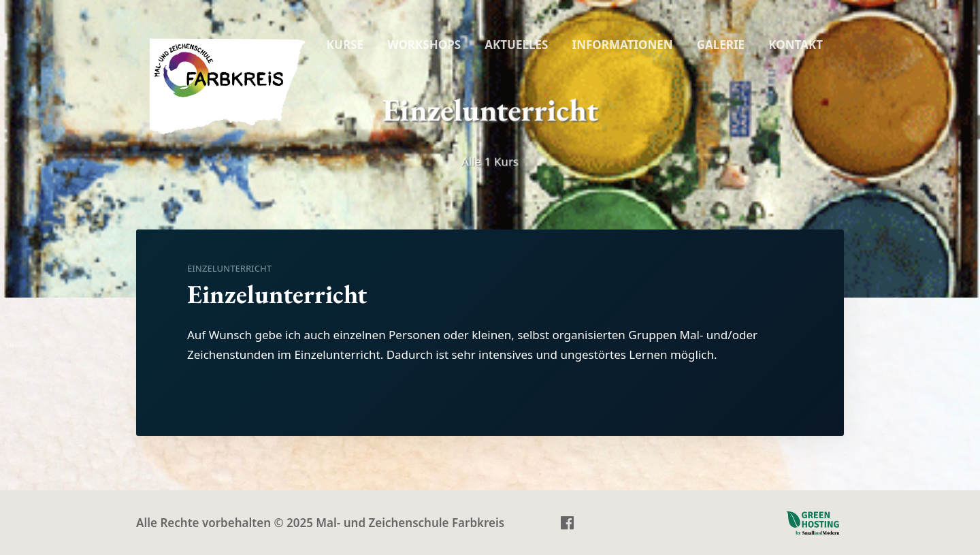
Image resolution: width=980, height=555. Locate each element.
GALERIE (721, 45)
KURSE (345, 45)
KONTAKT (796, 45)
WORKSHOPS (424, 45)
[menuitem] (345, 45)
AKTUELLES (516, 45)
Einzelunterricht (229, 268)
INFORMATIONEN (623, 45)
